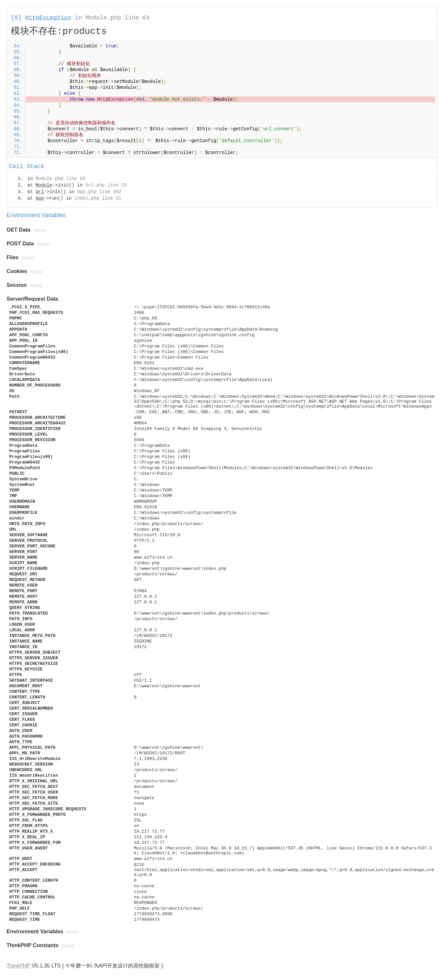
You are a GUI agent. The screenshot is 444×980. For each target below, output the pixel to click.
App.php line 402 (99, 192)
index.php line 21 (98, 198)
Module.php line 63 (118, 18)
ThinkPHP (18, 966)
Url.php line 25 (106, 185)
